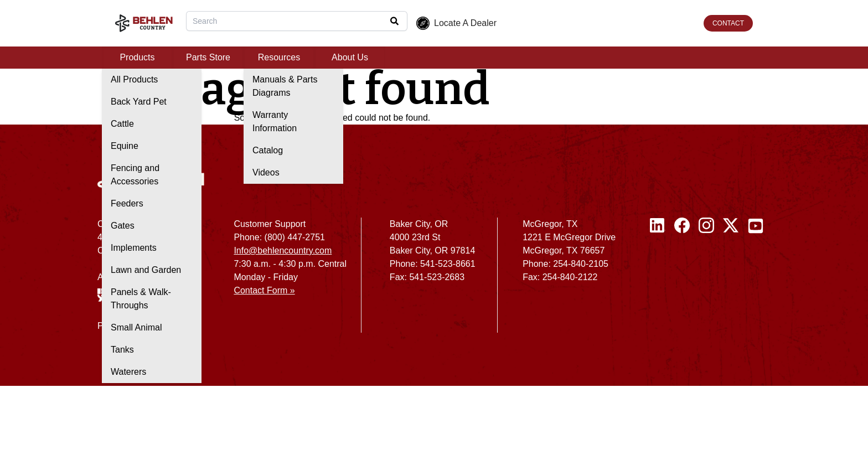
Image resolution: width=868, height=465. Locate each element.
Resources (279, 57)
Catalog (268, 150)
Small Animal (136, 327)
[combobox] (297, 21)
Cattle (122, 124)
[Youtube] (756, 280)
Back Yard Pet (139, 102)
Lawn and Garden (146, 270)
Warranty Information (275, 122)
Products (137, 57)
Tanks (122, 350)
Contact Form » (264, 290)
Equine (125, 146)
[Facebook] (682, 280)
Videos (266, 172)
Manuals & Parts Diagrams (285, 86)
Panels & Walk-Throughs (141, 299)
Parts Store (208, 57)
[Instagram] (706, 280)
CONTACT (728, 23)
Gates (123, 226)
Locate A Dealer (456, 23)
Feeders (127, 203)
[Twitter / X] (731, 280)
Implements (134, 248)
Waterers (128, 372)
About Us (350, 57)
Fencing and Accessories (135, 175)
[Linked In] (658, 280)
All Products (134, 79)
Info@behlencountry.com (283, 250)
